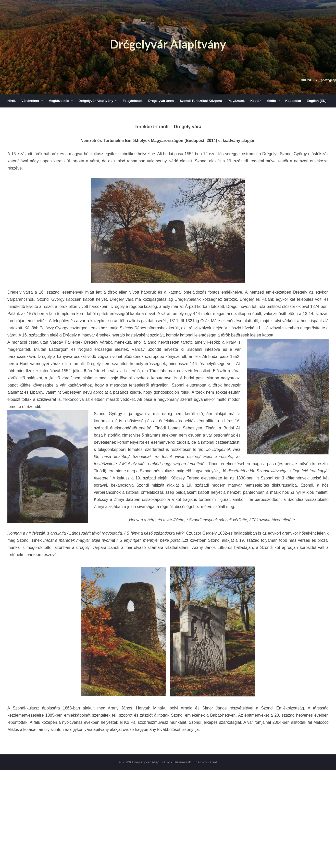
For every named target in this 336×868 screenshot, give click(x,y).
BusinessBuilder (187, 762)
